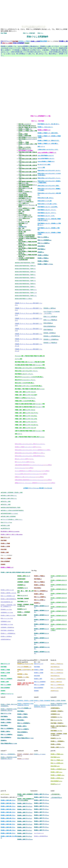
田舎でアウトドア (6, 41)
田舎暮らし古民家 (35, 41)
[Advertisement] (8, 84)
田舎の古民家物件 (19, 43)
